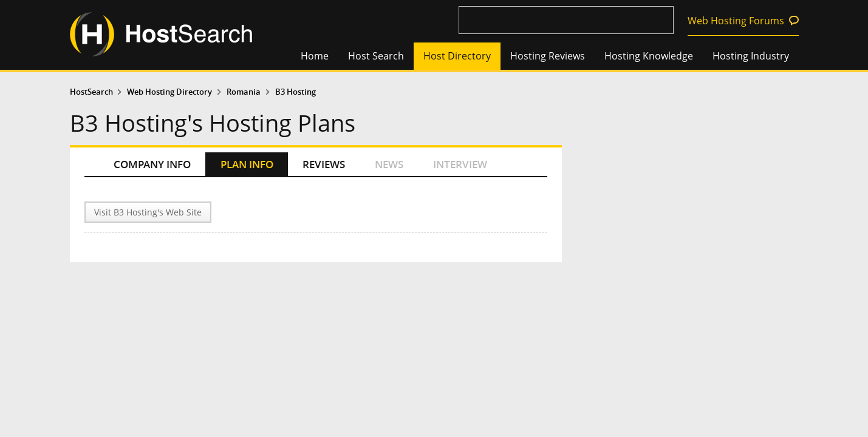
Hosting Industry (751, 56)
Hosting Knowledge (649, 56)
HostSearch (91, 92)
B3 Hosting (296, 92)
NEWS (389, 164)
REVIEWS (324, 164)
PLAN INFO (247, 164)
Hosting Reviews (548, 56)
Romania (244, 92)
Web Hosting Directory (169, 92)
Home (315, 56)
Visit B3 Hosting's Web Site (148, 212)
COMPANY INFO (152, 164)
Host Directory (457, 56)
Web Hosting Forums (736, 21)
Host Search (376, 56)
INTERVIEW (460, 164)
